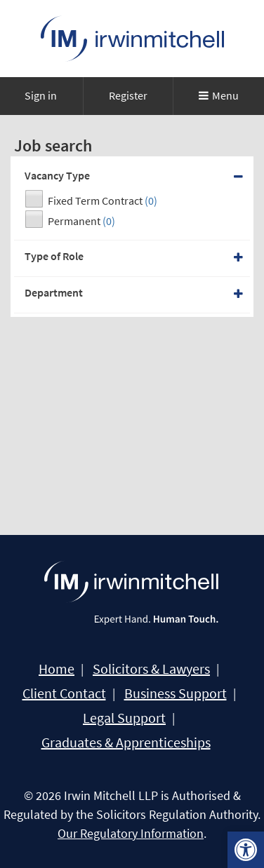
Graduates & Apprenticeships (126, 742)
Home (57, 669)
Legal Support (124, 718)
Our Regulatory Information (131, 833)
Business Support (176, 693)
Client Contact (64, 693)
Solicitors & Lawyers (151, 669)
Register (128, 95)
